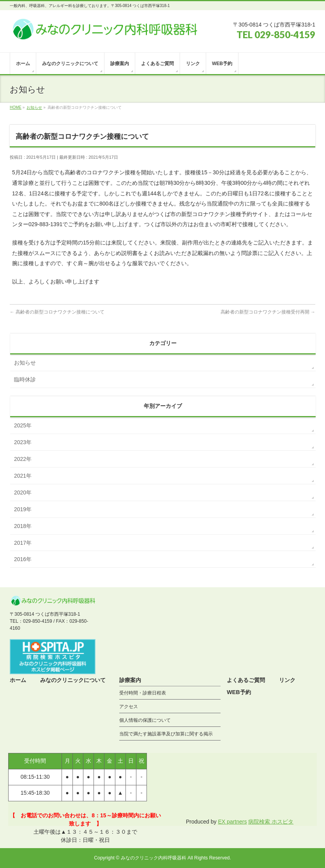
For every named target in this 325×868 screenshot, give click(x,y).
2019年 (23, 509)
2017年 (23, 543)
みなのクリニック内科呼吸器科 (154, 858)
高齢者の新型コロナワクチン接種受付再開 (268, 312)
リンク (287, 680)
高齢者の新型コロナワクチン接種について (57, 312)
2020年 (23, 492)
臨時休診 (25, 379)
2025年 (23, 425)
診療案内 (130, 680)
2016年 (23, 559)
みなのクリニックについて (73, 680)
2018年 (23, 526)
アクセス (129, 707)
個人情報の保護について (145, 720)
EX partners (232, 822)
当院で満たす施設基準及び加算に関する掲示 (166, 734)
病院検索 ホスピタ (271, 822)
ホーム (18, 680)
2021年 (23, 476)
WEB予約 (239, 692)
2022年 (23, 459)
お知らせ (25, 363)
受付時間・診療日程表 (143, 693)
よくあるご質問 (246, 680)
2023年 (23, 442)
